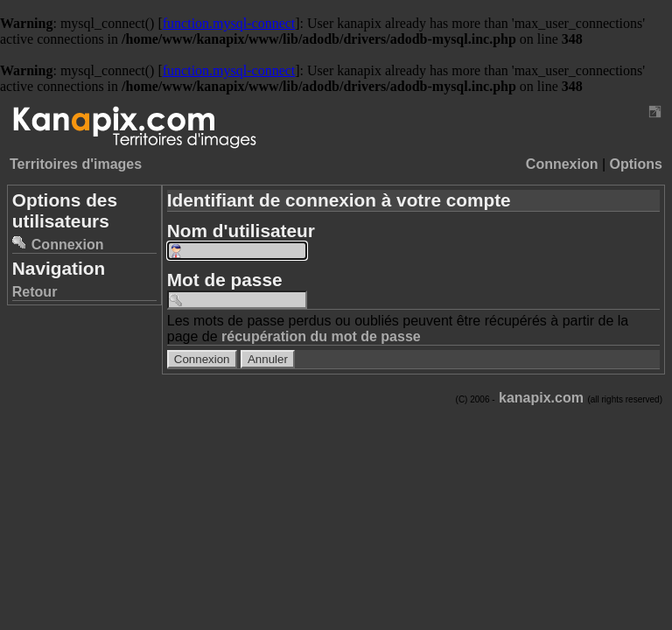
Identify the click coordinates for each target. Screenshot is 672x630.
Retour (35, 292)
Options (636, 164)
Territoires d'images (76, 164)
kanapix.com (541, 398)
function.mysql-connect (229, 23)
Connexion (562, 164)
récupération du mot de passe (321, 336)
